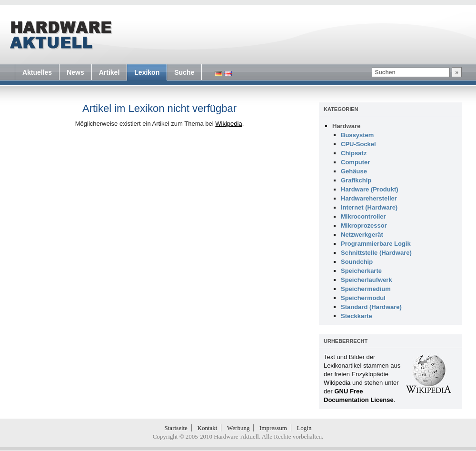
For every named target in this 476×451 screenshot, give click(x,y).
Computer (355, 162)
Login (304, 428)
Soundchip (357, 262)
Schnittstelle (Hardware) (376, 253)
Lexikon (147, 72)
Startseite (176, 428)
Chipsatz (354, 153)
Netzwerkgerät (362, 235)
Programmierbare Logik (376, 244)
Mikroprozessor (364, 225)
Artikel (109, 72)
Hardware (346, 126)
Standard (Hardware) (371, 307)
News (75, 72)
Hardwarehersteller (369, 198)
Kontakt (208, 428)
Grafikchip (356, 180)
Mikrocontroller (363, 216)
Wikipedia (228, 124)
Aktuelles (37, 72)
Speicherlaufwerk (367, 280)
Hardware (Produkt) (370, 189)
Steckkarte (357, 316)
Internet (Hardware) (369, 207)
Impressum (273, 428)
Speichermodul (363, 298)
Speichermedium (366, 289)
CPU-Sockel (358, 144)
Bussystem (357, 135)
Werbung (238, 428)
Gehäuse (354, 171)
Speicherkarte (361, 271)
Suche (184, 72)
